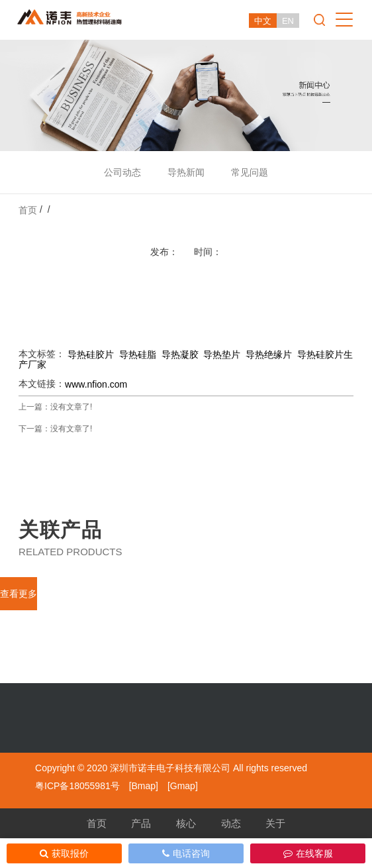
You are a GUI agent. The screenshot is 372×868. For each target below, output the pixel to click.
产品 (141, 823)
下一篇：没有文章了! (55, 429)
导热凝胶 (180, 354)
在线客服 (308, 853)
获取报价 (64, 853)
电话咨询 (186, 853)
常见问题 (250, 172)
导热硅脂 (138, 354)
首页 (28, 210)
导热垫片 (222, 354)
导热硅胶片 (91, 354)
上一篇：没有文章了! (55, 407)
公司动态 (122, 172)
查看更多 (19, 594)
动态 (231, 823)
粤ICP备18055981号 (77, 786)
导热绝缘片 (269, 354)
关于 (275, 823)
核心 (186, 823)
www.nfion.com (96, 384)
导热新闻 (186, 172)
